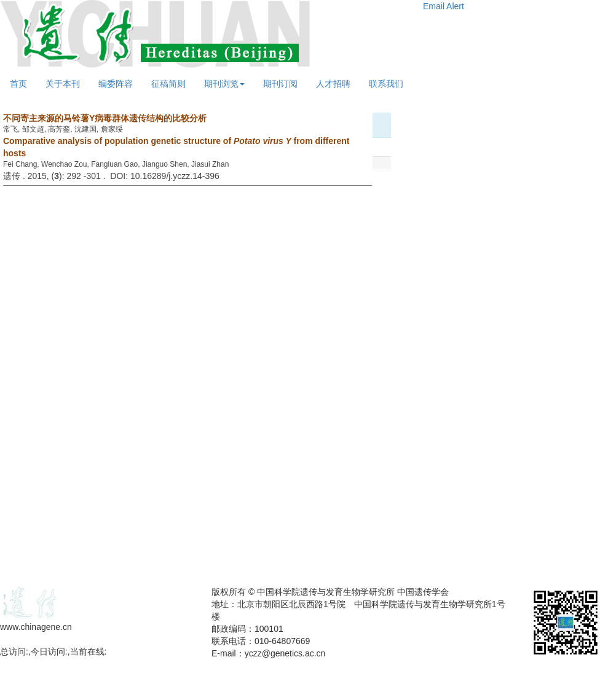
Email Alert (444, 6)
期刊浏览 (224, 84)
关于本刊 (63, 84)
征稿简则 (168, 84)
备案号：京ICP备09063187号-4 (60, 639)
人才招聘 (333, 84)
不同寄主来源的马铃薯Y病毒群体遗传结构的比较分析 (105, 118)
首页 (18, 84)
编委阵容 (116, 84)
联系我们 (386, 84)
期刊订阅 (280, 84)
